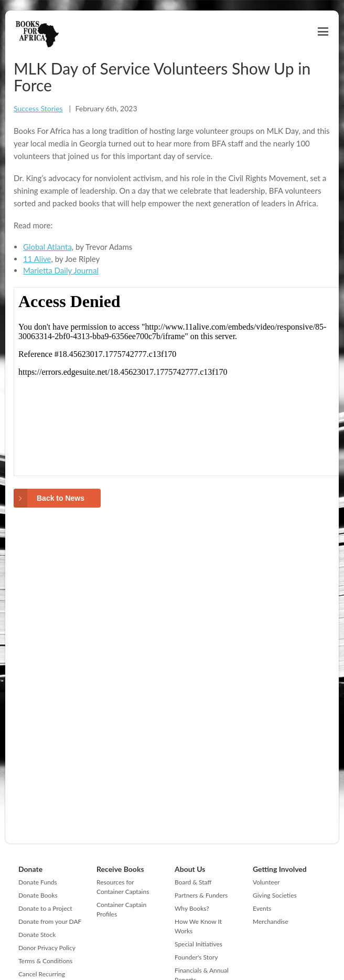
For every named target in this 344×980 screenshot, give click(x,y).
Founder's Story (196, 957)
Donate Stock (37, 935)
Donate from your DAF (50, 921)
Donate (30, 869)
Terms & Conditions (45, 961)
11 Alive (37, 259)
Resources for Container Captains (123, 887)
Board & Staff (193, 882)
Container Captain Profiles (121, 909)
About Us (190, 869)
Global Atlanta (47, 247)
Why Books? (192, 908)
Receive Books (120, 869)
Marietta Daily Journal (61, 270)
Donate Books (38, 895)
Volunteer (266, 882)
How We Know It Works (198, 926)
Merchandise (271, 921)
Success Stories (38, 108)
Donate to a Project (45, 908)
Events (262, 908)
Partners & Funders (201, 895)
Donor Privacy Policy (47, 948)
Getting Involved (280, 869)
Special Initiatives (198, 944)
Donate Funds (38, 882)
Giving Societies (275, 895)
